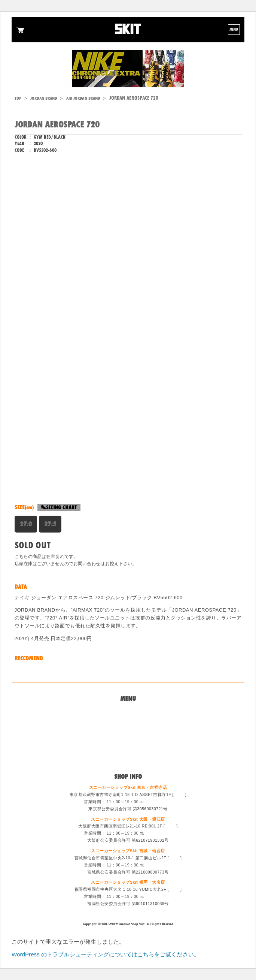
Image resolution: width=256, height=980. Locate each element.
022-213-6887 (159, 865)
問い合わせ (128, 720)
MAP (179, 794)
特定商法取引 (128, 738)
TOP (18, 98)
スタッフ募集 (128, 747)
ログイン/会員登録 (128, 757)
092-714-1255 (159, 896)
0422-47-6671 (159, 802)
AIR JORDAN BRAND (83, 98)
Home (128, 711)
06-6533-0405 (159, 833)
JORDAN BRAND (44, 98)
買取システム (128, 729)
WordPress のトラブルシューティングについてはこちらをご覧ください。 (106, 954)
